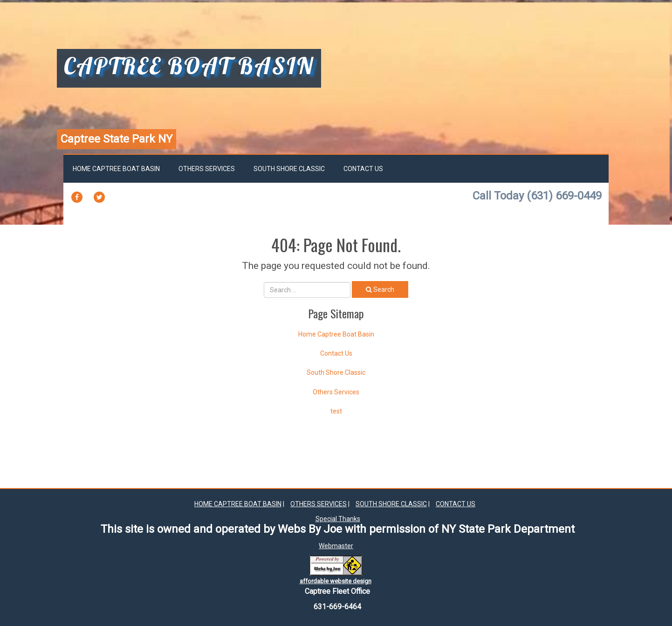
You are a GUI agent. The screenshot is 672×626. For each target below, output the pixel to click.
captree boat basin (189, 67)
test (336, 411)
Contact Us (363, 169)
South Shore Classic (289, 169)
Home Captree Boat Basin (116, 169)
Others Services (207, 169)
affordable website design (336, 581)
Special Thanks (338, 519)
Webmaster (336, 546)
